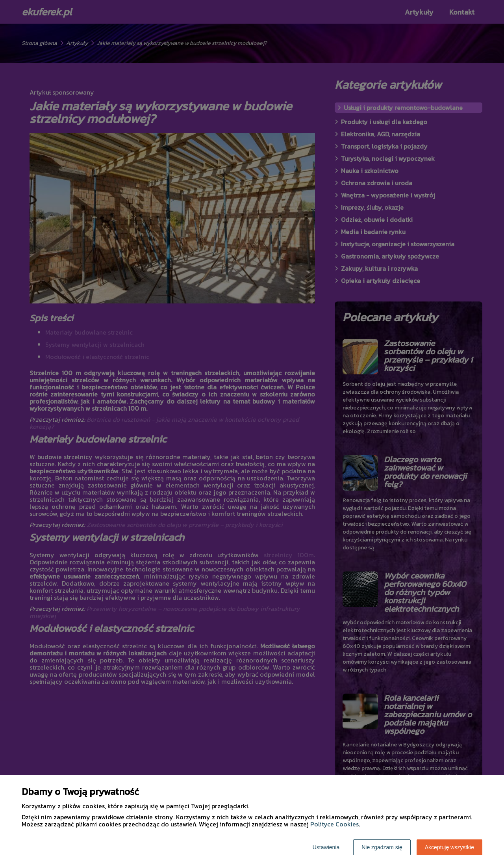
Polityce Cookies (334, 824)
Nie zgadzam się (382, 847)
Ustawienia (326, 847)
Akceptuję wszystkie (449, 847)
